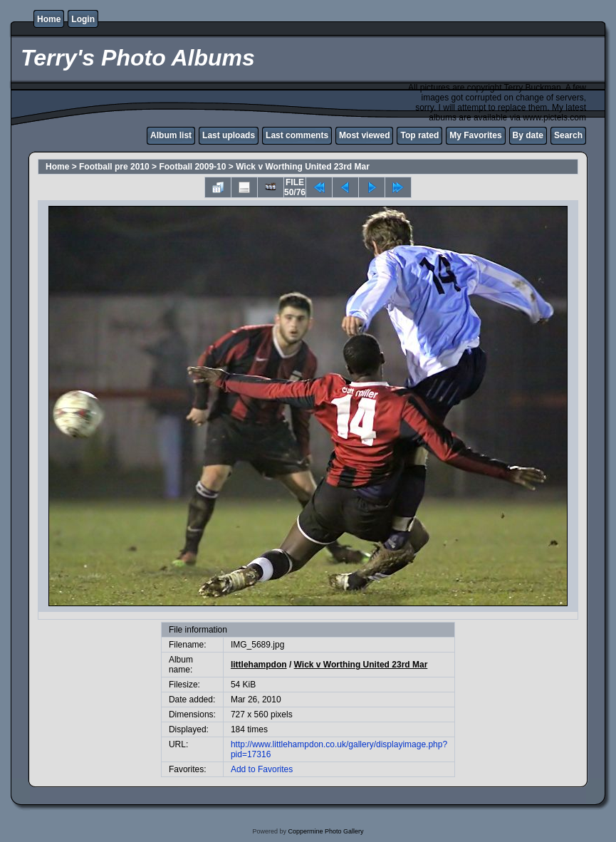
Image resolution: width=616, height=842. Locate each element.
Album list (171, 135)
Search (568, 135)
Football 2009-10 (192, 167)
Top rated (419, 135)
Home (49, 19)
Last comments (297, 135)
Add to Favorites (262, 769)
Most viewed (364, 135)
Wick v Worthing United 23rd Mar (303, 167)
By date (528, 135)
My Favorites (475, 135)
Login (83, 19)
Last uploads (229, 135)
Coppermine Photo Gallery (325, 831)
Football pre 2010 (114, 167)
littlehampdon (259, 665)
